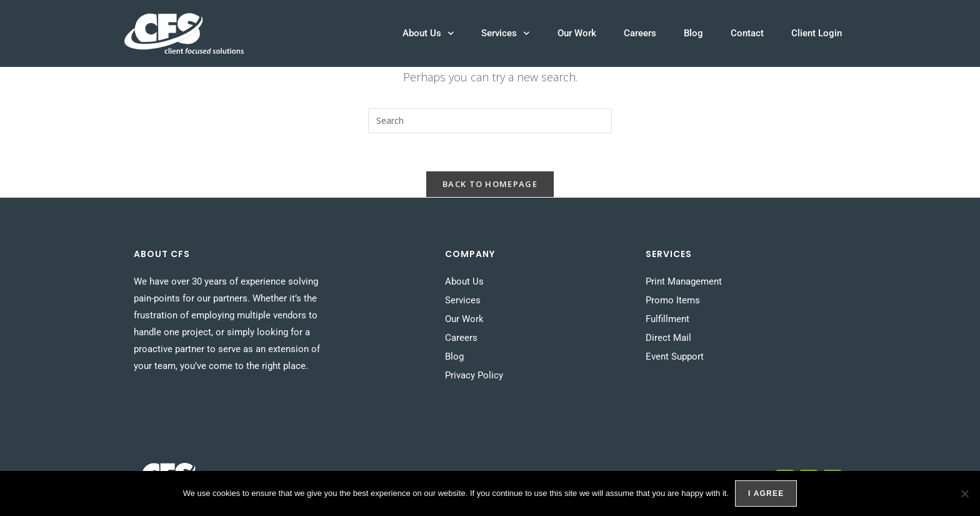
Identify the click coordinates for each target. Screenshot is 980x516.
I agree (766, 493)
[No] (964, 493)
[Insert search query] (490, 121)
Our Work (577, 33)
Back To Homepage (490, 184)
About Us (428, 33)
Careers (640, 33)
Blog (693, 33)
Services (506, 33)
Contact (747, 33)
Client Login (817, 33)
